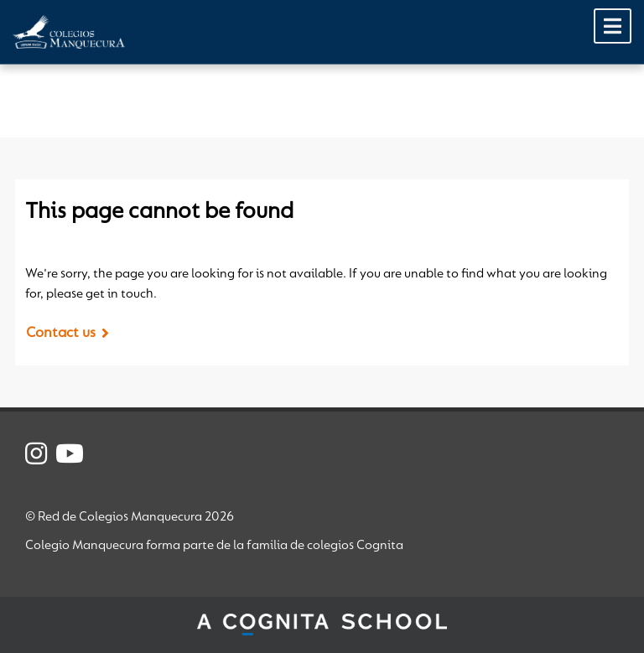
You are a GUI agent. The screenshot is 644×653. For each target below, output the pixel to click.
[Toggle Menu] (613, 26)
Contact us (61, 334)
